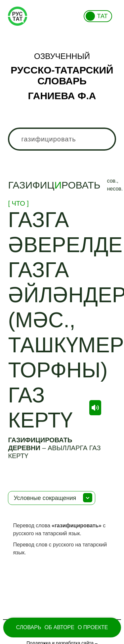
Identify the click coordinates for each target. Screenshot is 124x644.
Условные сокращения (45, 498)
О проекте (93, 627)
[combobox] (62, 139)
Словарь (28, 627)
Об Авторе (59, 627)
